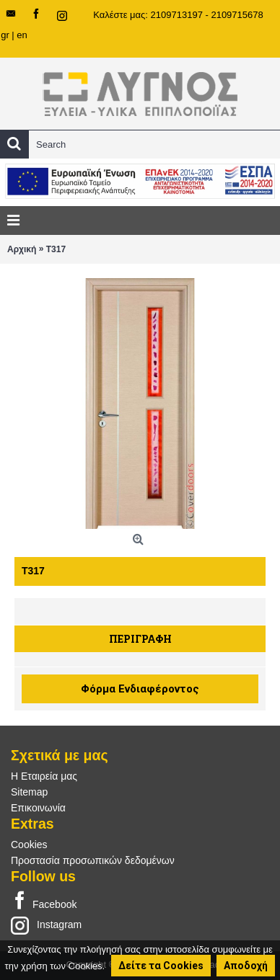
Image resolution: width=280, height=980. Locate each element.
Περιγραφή (140, 639)
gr (5, 35)
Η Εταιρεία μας (44, 776)
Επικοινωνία (38, 808)
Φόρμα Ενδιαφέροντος (140, 689)
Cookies (29, 845)
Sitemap (29, 792)
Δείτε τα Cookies (161, 966)
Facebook (44, 901)
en (22, 35)
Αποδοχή (246, 966)
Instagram (46, 925)
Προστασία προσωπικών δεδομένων (93, 860)
